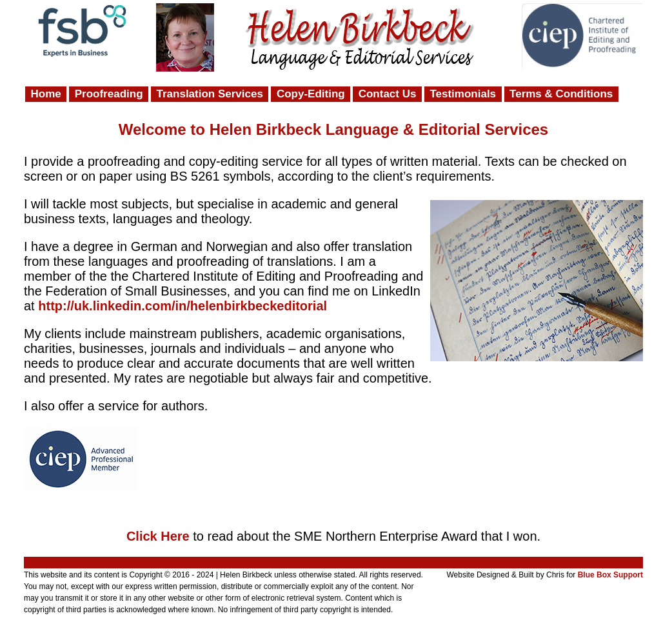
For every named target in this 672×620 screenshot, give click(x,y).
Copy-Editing (311, 94)
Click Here (158, 536)
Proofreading (109, 94)
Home (46, 94)
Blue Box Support (610, 575)
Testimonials (463, 94)
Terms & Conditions (561, 94)
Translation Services (210, 94)
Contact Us (388, 94)
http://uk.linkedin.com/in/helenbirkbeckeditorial (183, 306)
